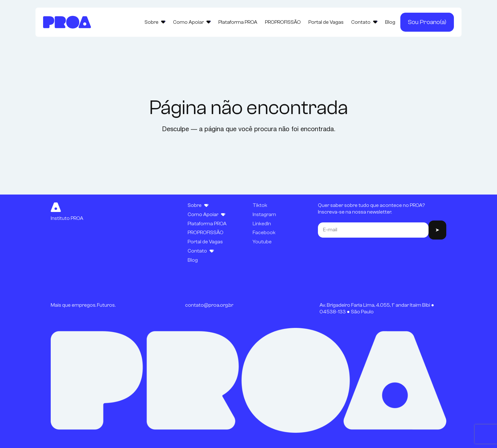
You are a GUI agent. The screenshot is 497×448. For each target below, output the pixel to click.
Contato (364, 22)
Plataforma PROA (238, 22)
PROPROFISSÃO (283, 22)
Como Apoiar (192, 22)
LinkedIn (262, 224)
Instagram (264, 214)
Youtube (262, 242)
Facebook (264, 233)
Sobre (155, 22)
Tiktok (260, 205)
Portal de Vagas (326, 22)
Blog (390, 22)
